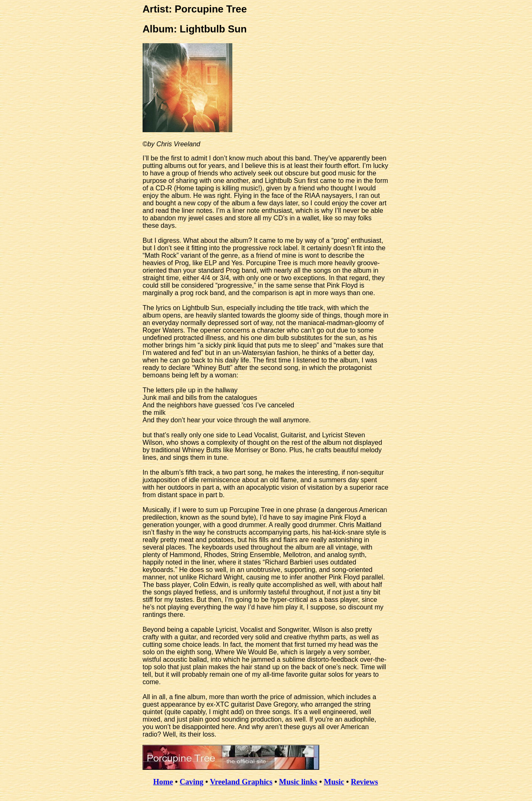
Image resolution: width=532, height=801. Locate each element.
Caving (191, 782)
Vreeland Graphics (241, 782)
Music (334, 782)
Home (163, 782)
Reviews (364, 782)
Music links (298, 782)
